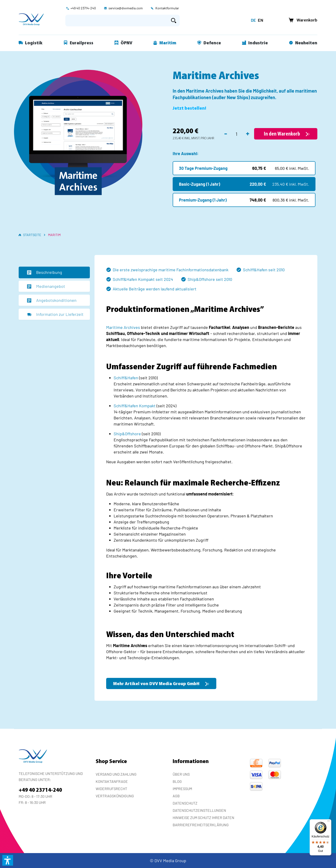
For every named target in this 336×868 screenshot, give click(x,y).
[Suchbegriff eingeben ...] (117, 21)
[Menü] (329, 822)
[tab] (54, 272)
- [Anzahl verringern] (226, 133)
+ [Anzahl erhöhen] (248, 133)
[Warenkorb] (302, 20)
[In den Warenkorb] (286, 134)
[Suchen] (174, 21)
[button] (8, 860)
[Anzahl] (236, 134)
